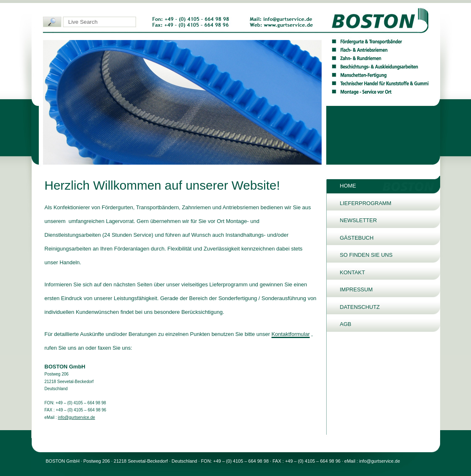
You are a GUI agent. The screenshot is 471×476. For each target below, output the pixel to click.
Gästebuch (357, 238)
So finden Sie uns (366, 255)
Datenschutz (360, 307)
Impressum (356, 289)
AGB (346, 324)
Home (348, 186)
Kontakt (353, 272)
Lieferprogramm (366, 203)
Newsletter (359, 220)
